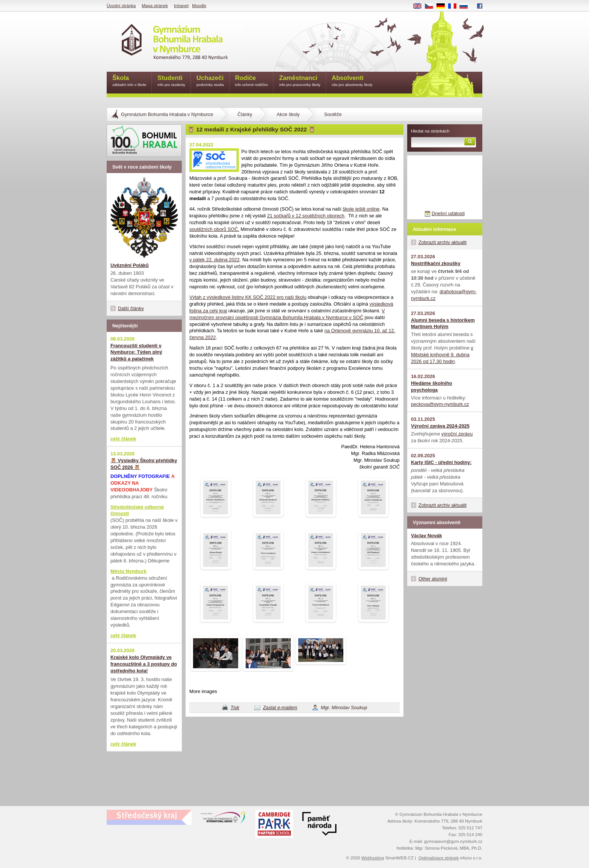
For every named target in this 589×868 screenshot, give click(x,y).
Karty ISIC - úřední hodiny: (441, 462)
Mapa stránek (155, 6)
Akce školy (288, 114)
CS (432, 6)
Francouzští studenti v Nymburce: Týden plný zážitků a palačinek (136, 352)
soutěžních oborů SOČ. (214, 229)
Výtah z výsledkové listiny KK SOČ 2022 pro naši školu (248, 297)
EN (420, 6)
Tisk (235, 708)
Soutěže (333, 114)
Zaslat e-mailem (280, 708)
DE (443, 6)
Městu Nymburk (128, 571)
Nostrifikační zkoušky (436, 263)
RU (466, 6)
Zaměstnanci (300, 81)
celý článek (123, 439)
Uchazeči (210, 81)
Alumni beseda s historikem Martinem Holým (443, 323)
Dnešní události (448, 213)
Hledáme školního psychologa (432, 387)
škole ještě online (361, 209)
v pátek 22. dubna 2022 (214, 260)
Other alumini (433, 579)
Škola (129, 81)
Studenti (171, 81)
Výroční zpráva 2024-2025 (440, 426)
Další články (131, 308)
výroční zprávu (457, 434)
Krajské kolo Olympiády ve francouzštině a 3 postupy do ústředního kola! (144, 664)
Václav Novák (427, 536)
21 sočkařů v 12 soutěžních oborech (306, 216)
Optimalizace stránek (439, 858)
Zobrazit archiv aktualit (443, 242)
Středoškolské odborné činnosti (137, 510)
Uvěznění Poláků (130, 265)
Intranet (181, 6)
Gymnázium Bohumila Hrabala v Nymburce (167, 114)
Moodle (199, 6)
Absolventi (352, 81)
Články (245, 114)
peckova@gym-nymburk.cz (440, 404)
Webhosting (373, 858)
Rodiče (252, 81)
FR (455, 6)
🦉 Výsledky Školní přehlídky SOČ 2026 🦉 (144, 464)
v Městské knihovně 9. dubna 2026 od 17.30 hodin (442, 355)
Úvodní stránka (121, 6)
